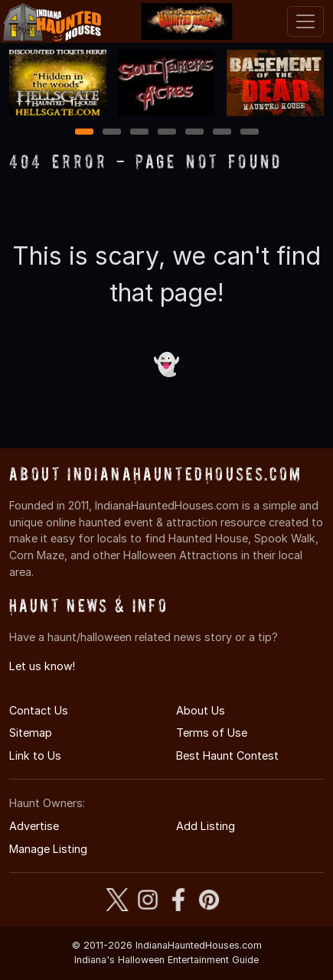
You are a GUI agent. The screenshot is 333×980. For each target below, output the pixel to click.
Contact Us (39, 710)
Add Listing (206, 826)
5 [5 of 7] (194, 133)
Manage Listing (48, 849)
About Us (201, 710)
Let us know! (42, 666)
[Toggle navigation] (305, 21)
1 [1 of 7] (84, 133)
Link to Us (35, 755)
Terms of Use (212, 733)
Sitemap (31, 733)
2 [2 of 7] (112, 133)
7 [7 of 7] (249, 133)
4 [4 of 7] (167, 133)
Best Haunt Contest (227, 755)
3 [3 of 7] (139, 133)
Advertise (34, 826)
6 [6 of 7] (222, 133)
